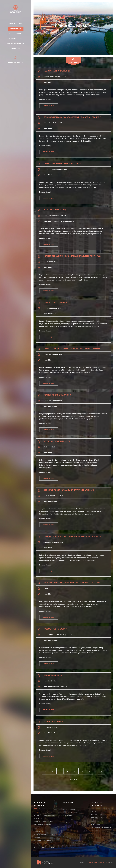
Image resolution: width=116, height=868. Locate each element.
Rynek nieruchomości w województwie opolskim (44, 842)
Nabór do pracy (69, 810)
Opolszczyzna (97, 812)
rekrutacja (95, 821)
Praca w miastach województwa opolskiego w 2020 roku (45, 815)
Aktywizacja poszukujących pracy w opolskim (44, 834)
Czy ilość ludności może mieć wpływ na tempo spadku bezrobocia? (44, 825)
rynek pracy (67, 822)
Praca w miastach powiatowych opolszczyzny (70, 816)
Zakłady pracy (97, 815)
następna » (73, 780)
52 (102, 771)
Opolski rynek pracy (99, 818)
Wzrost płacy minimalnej (44, 847)
